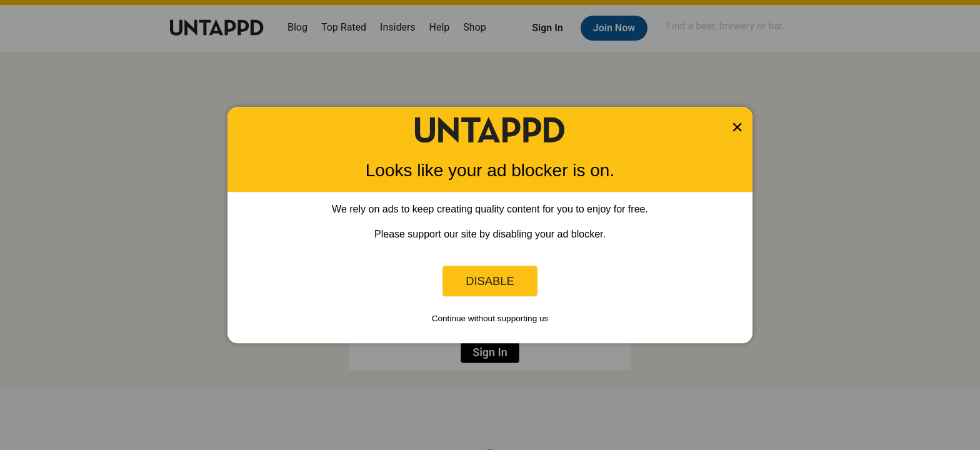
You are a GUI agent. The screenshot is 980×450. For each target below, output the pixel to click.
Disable (490, 281)
